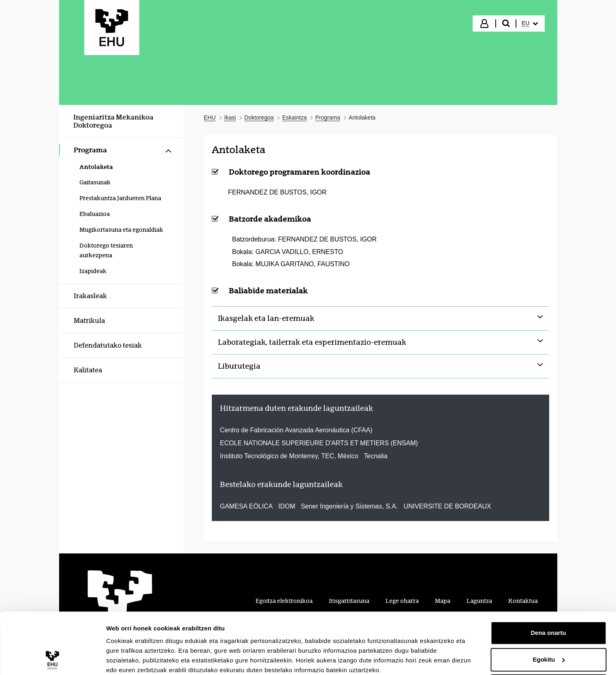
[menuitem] (530, 23)
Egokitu (549, 626)
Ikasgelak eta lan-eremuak (266, 318)
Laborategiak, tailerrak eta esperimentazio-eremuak (312, 342)
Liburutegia (239, 366)
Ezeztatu (549, 653)
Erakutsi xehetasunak (138, 659)
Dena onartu (548, 599)
